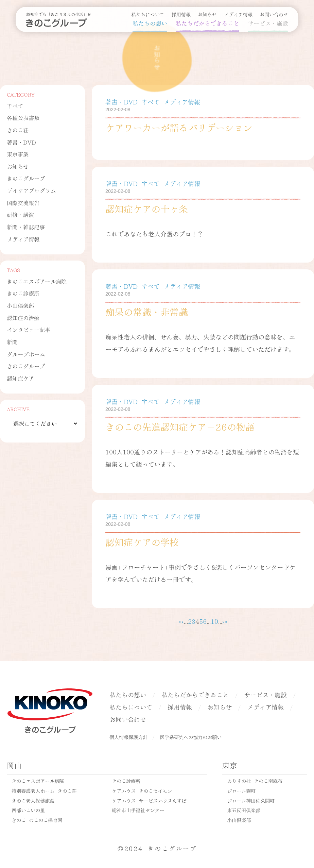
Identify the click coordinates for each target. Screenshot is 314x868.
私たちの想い (150, 23)
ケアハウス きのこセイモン (142, 790)
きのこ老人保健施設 (33, 800)
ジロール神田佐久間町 (251, 800)
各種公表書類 (23, 118)
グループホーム (26, 354)
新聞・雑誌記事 (26, 227)
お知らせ (207, 14)
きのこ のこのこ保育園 (37, 820)
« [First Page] (180, 621)
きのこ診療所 (23, 293)
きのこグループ (26, 178)
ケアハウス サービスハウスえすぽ (149, 800)
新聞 (12, 342)
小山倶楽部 (20, 305)
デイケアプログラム (31, 190)
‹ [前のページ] (183, 621)
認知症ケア (20, 378)
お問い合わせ (274, 14)
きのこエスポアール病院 (37, 281)
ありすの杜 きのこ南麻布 (255, 781)
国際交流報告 (23, 203)
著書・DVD (21, 142)
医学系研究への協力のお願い (191, 737)
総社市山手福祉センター (138, 810)
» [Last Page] (226, 621)
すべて (15, 106)
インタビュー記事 (29, 329)
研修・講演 (20, 214)
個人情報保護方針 (128, 737)
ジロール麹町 (241, 790)
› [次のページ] (223, 621)
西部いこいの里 (28, 810)
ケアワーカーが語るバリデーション (179, 127)
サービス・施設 (268, 23)
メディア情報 (238, 14)
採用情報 (181, 14)
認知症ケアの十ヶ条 (147, 208)
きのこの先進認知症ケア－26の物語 (180, 426)
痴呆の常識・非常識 (147, 311)
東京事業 (18, 154)
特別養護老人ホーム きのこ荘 (44, 790)
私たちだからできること (207, 23)
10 (214, 621)
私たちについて (148, 14)
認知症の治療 (23, 318)
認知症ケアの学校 (142, 541)
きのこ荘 (18, 130)
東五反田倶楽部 (244, 810)
